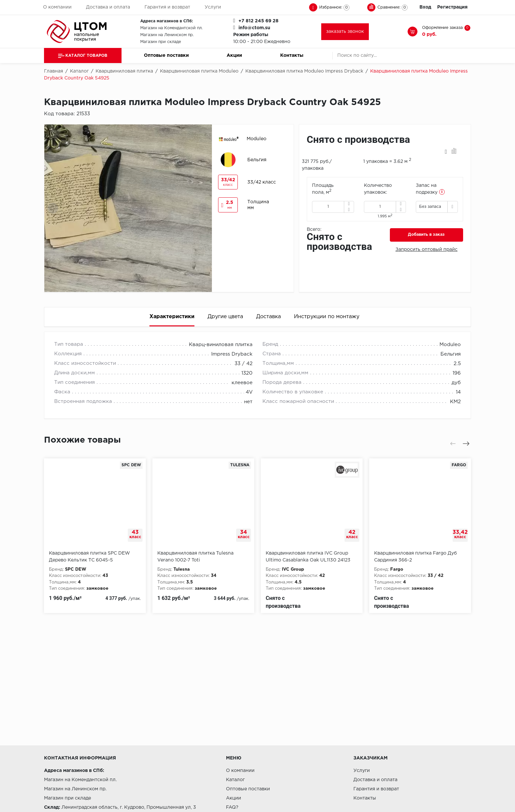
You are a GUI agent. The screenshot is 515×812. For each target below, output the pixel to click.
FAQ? (232, 807)
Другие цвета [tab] (225, 317)
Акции (234, 55)
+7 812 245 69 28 (258, 21)
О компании (57, 7)
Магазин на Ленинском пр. (167, 35)
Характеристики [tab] (172, 317)
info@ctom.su (254, 28)
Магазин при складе (161, 42)
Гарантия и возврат (167, 7)
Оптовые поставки (166, 55)
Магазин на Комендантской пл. (171, 28)
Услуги (213, 7)
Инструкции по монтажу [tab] (327, 317)
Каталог (235, 780)
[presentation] (53, 208)
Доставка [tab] (269, 317)
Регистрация (452, 7)
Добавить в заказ (426, 235)
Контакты (292, 55)
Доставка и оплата (108, 7)
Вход (425, 7)
